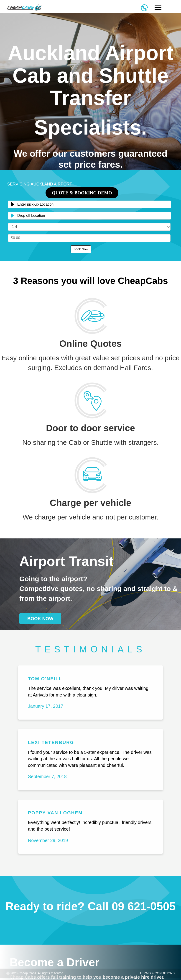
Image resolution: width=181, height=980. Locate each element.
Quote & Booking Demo (82, 193)
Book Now (81, 249)
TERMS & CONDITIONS (157, 973)
